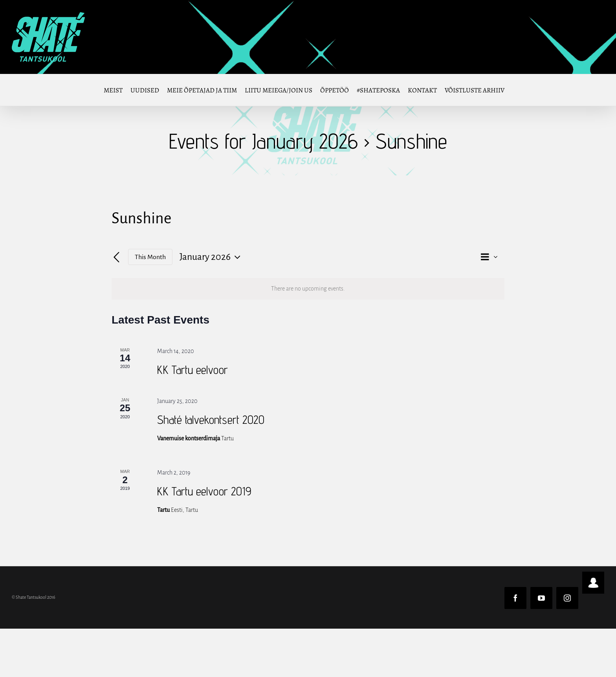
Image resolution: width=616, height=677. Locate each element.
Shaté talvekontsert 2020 (211, 419)
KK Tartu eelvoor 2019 (204, 491)
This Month (150, 257)
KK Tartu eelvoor (192, 370)
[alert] (308, 289)
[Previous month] (116, 258)
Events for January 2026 (263, 141)
